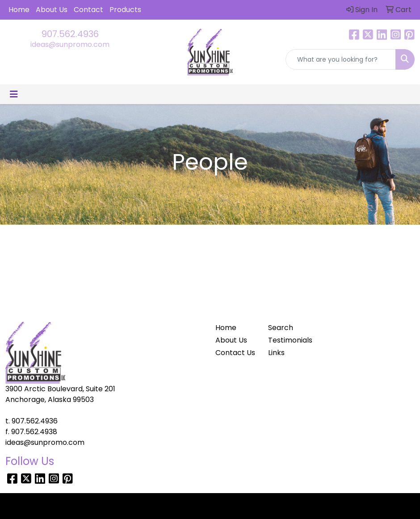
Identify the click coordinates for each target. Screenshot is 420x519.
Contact (88, 10)
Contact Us (235, 353)
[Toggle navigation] (14, 94)
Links (276, 353)
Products (125, 10)
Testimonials (289, 340)
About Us (52, 10)
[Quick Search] (341, 59)
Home (19, 10)
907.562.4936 (70, 34)
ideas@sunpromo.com (70, 44)
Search (281, 328)
